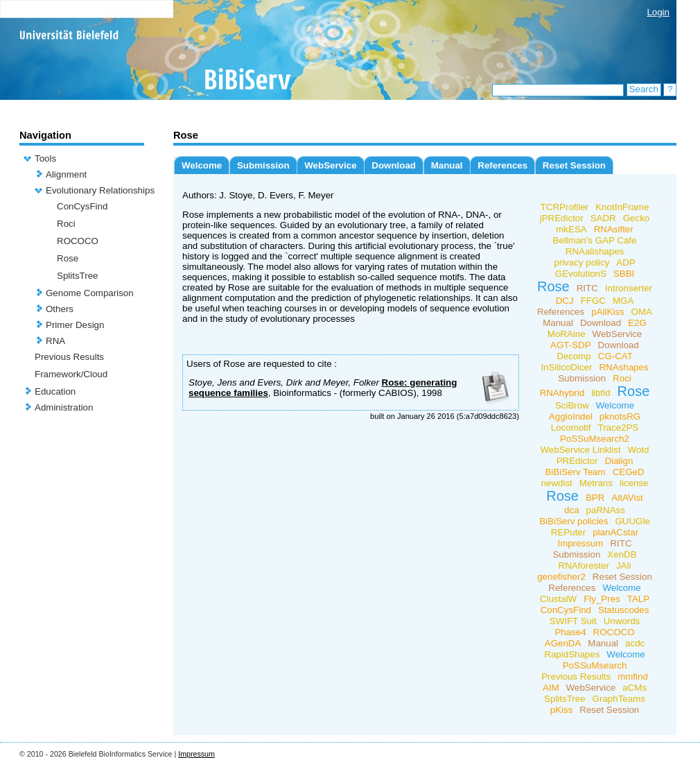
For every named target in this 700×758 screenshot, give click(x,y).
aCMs (635, 688)
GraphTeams (619, 699)
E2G (637, 323)
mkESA (571, 229)
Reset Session (574, 165)
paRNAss (606, 510)
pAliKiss (607, 312)
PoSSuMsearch (595, 665)
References (502, 165)
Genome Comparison (90, 293)
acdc (635, 643)
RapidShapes (572, 654)
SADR (603, 218)
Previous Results (69, 357)
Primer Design (75, 325)
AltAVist (627, 498)
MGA (623, 301)
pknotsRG (620, 416)
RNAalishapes (595, 251)
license (634, 483)
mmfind (633, 677)
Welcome (202, 165)
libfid (601, 393)
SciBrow (572, 405)
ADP (625, 262)
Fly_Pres (602, 599)
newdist (557, 483)
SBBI (624, 274)
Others (60, 309)
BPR (595, 498)
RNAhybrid (562, 393)
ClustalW (558, 599)
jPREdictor (562, 218)
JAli (623, 566)
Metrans (596, 483)
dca (572, 510)
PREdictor (577, 461)
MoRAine (567, 334)
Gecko (637, 218)
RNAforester (584, 566)
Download (394, 165)
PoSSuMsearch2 (595, 439)
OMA (642, 312)
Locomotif (571, 428)
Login (658, 12)
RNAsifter (614, 229)
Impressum (580, 543)
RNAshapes (623, 367)
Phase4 (570, 632)
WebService (330, 165)
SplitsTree (78, 276)
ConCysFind (82, 206)
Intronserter (629, 288)
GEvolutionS (581, 274)
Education (55, 391)
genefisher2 (561, 577)
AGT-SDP (571, 345)
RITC (587, 288)
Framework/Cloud (71, 374)
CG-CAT (615, 356)
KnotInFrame (622, 207)
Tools (45, 158)
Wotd (639, 450)
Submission (263, 165)
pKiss (562, 710)
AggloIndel (571, 416)
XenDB (622, 554)
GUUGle (632, 521)
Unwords (622, 621)
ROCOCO (78, 241)
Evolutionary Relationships (100, 190)
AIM (551, 688)
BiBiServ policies (574, 521)
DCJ (565, 301)
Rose (68, 258)
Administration (64, 407)
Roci (66, 224)
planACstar (615, 532)
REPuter (568, 532)
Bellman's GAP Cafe (595, 240)
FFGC (593, 301)
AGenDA (563, 643)
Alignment (66, 174)
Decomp (574, 356)
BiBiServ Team (575, 472)
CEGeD (629, 472)
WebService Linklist (581, 450)
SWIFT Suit (573, 621)
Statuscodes (623, 610)
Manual (447, 165)
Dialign (619, 461)
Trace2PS (619, 428)
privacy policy (581, 262)
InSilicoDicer (566, 367)
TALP (638, 599)
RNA (55, 341)
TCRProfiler (565, 207)
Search (644, 89)
